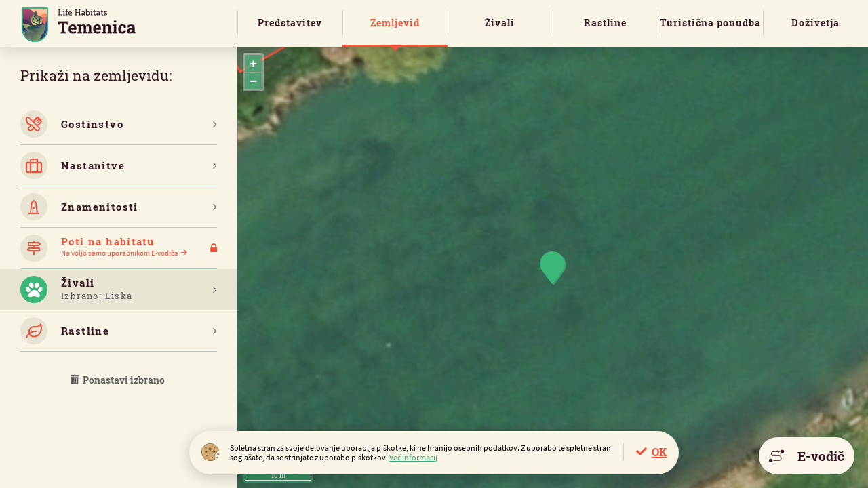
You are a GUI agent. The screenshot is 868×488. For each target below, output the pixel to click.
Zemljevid (395, 23)
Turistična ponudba (710, 23)
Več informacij (413, 457)
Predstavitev (290, 23)
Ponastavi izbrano (119, 380)
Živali (500, 23)
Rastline (605, 23)
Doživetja (815, 23)
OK (659, 452)
